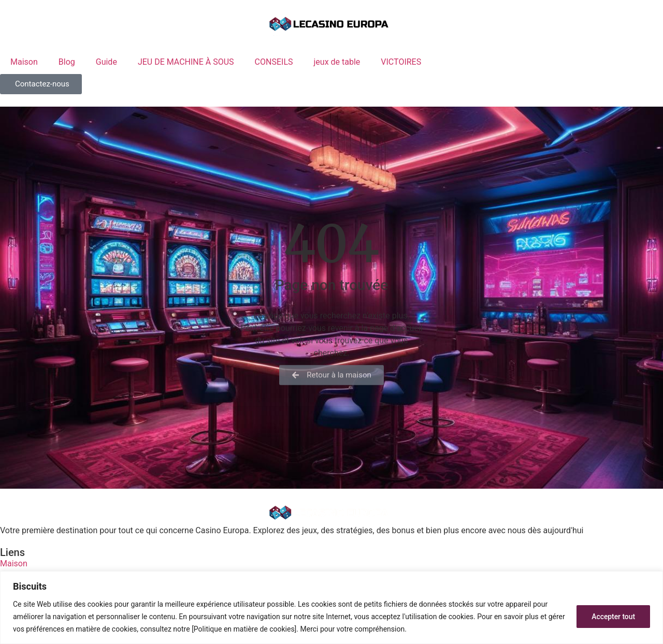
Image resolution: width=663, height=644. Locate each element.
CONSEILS (274, 62)
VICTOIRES (401, 62)
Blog (67, 62)
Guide (106, 62)
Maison (24, 62)
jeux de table (337, 62)
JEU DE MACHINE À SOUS (186, 62)
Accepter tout (613, 617)
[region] (331, 608)
